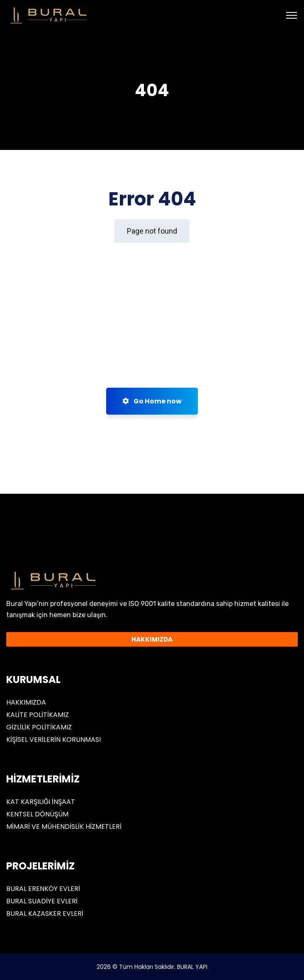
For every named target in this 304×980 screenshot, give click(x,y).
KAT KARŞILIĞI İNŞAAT (41, 802)
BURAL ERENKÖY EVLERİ (43, 889)
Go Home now (152, 401)
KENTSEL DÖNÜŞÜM (37, 814)
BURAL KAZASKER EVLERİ (45, 914)
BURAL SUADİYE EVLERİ (42, 901)
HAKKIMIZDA (26, 702)
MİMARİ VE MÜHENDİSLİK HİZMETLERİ (64, 827)
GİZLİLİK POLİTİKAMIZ (39, 727)
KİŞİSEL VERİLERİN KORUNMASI (54, 740)
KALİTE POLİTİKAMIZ (38, 715)
